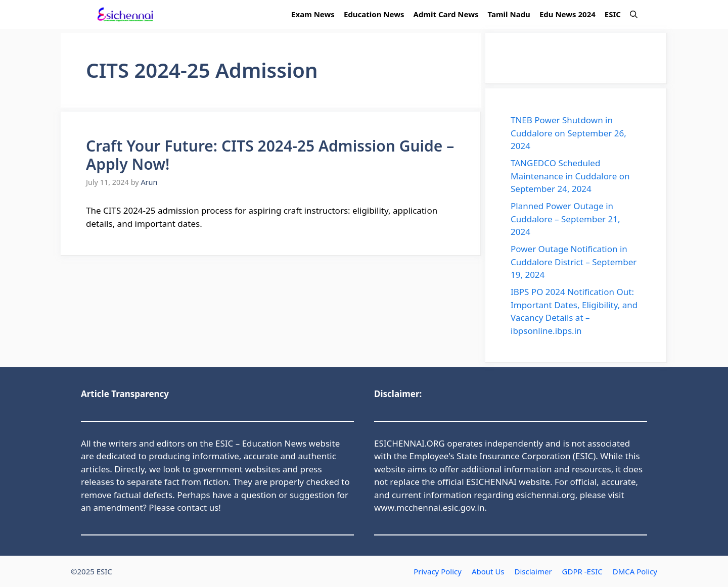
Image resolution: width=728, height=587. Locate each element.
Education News (374, 14)
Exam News (313, 14)
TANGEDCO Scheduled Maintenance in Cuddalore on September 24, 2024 (570, 176)
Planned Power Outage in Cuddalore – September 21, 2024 (565, 219)
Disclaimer (533, 571)
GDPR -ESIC (582, 571)
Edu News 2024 (567, 14)
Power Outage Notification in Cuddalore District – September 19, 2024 (574, 262)
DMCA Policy (635, 571)
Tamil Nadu (509, 14)
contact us (198, 507)
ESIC (613, 14)
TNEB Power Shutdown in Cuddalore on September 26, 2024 (568, 133)
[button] (634, 14)
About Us (488, 571)
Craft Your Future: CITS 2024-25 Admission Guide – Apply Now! (270, 155)
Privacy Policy (438, 571)
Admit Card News (446, 14)
